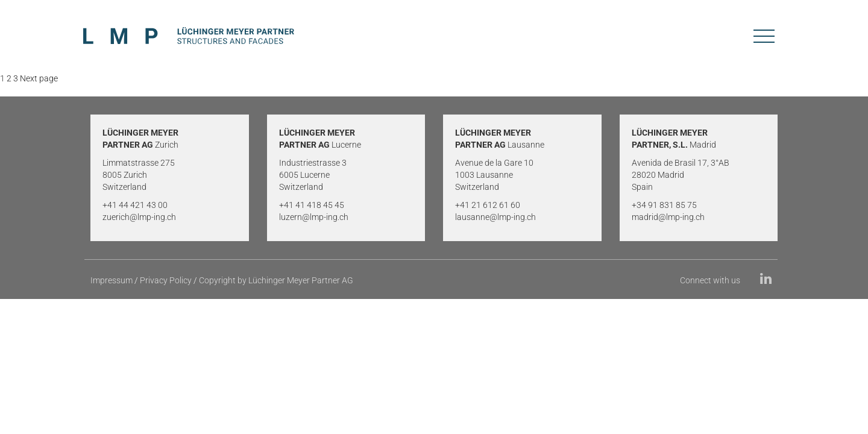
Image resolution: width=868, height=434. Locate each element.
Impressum (112, 280)
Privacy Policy (166, 280)
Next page (39, 78)
